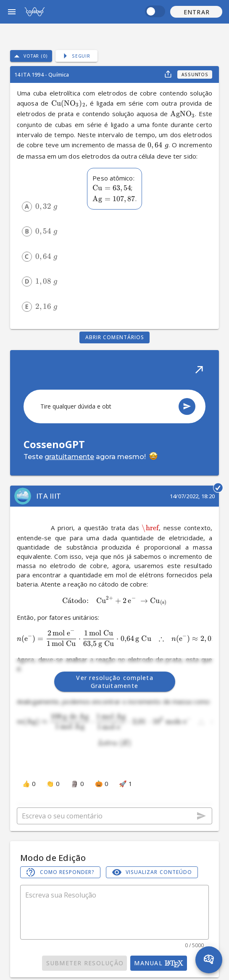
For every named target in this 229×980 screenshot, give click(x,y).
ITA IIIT (49, 496)
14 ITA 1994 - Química (42, 74)
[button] (196, 12)
